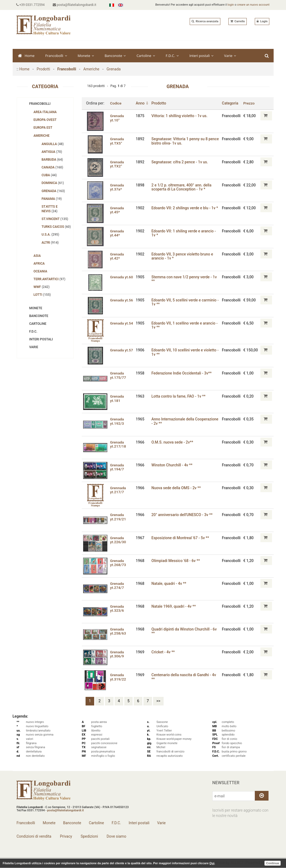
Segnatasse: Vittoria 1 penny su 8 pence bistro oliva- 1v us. (180, 141)
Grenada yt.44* (117, 233)
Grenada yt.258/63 (118, 631)
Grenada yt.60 (122, 277)
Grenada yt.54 (122, 323)
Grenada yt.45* (117, 210)
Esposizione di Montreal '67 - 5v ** (181, 538)
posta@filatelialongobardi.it (75, 5)
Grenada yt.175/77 (118, 375)
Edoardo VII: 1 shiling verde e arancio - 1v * (184, 233)
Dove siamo (116, 836)
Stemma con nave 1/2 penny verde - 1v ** (185, 279)
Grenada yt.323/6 (117, 608)
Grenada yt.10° (117, 118)
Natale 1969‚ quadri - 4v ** (174, 606)
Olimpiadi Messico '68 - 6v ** (176, 561)
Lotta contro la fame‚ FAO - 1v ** (179, 396)
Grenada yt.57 (122, 350)
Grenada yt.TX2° (117, 164)
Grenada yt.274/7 (117, 586)
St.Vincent (55, 219)
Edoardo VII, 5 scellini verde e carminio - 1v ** (186, 302)
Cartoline (146, 56)
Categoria (230, 103)
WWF (42, 287)
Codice (116, 103)
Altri (50, 243)
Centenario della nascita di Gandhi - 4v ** (184, 677)
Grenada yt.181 (117, 398)
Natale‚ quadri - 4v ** (170, 584)
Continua (273, 863)
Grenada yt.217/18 (118, 444)
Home (26, 56)
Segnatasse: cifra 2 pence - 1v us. (180, 162)
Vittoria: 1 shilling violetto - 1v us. (180, 116)
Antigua (52, 152)
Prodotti (43, 69)
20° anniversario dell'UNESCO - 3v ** (183, 515)
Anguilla (53, 144)
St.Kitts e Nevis (50, 209)
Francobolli (56, 56)
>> (158, 701)
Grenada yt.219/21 (118, 517)
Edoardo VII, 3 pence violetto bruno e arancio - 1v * (183, 256)
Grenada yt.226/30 (118, 540)
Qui (212, 863)
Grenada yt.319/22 (118, 677)
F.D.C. (172, 56)
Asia (37, 256)
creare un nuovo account (253, 5)
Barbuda (52, 160)
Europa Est (43, 128)
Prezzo (249, 103)
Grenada (114, 69)
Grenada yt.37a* (117, 187)
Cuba (49, 175)
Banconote (115, 56)
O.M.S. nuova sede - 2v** (173, 442)
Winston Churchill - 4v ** (172, 465)
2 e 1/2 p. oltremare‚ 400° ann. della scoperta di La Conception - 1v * (182, 187)
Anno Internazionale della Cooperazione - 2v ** (186, 421)
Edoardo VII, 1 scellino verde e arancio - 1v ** (185, 325)
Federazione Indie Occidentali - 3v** (182, 373)
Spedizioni (89, 836)
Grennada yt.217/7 (118, 490)
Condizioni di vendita (34, 836)
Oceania (40, 271)
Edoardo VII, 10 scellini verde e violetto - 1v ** (186, 352)
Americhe (91, 69)
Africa (39, 264)
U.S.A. (50, 235)
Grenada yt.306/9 (117, 654)
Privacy (66, 836)
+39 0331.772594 (31, 5)
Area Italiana (45, 112)
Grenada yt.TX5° (117, 141)
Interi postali (201, 56)
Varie (230, 56)
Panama (52, 199)
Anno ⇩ (143, 103)
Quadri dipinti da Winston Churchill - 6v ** (185, 631)
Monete (86, 56)
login (231, 5)
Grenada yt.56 (122, 300)
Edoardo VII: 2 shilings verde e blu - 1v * (185, 208)
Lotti (42, 295)
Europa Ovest (45, 120)
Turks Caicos (56, 227)
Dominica (53, 183)
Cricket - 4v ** (164, 652)
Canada (52, 167)
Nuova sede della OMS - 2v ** (177, 488)
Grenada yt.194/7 (117, 467)
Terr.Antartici (50, 279)
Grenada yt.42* (117, 256)
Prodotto (159, 103)
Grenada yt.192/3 (117, 421)
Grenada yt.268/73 (118, 563)
